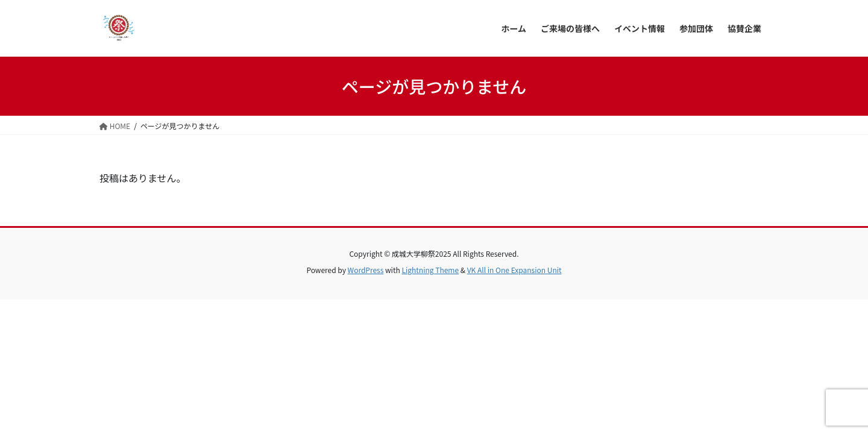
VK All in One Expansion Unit (514, 270)
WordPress (366, 270)
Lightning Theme (430, 270)
